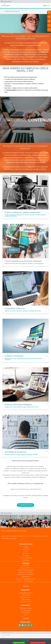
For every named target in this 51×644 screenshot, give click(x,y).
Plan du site (6, 635)
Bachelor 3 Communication (26, 570)
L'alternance (26, 560)
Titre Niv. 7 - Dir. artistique (26, 581)
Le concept (26, 549)
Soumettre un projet (26, 602)
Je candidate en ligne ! (25, 505)
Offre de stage (26, 595)
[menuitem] (25, 633)
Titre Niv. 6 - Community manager (25, 579)
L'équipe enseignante (26, 558)
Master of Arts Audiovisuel (25, 574)
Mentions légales (8, 633)
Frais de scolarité (26, 610)
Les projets (26, 554)
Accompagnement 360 (26, 593)
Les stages (26, 556)
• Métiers (25, 586)
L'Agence (26, 551)
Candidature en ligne (26, 608)
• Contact (25, 618)
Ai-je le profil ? (26, 613)
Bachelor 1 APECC (25, 568)
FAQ (26, 615)
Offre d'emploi (26, 599)
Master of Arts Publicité (26, 572)
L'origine (26, 547)
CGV (3, 638)
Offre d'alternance (26, 597)
